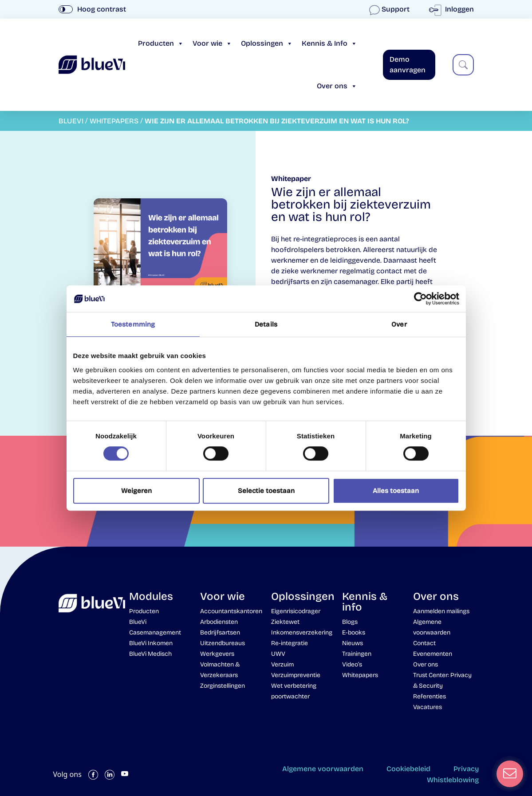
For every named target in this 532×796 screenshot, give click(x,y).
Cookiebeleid (408, 769)
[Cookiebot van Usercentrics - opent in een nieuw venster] (420, 299)
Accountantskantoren (231, 611)
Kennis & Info (329, 43)
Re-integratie (290, 643)
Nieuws (353, 643)
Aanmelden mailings (441, 611)
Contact (424, 643)
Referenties (430, 696)
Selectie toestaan (266, 491)
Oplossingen (267, 43)
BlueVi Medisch (150, 654)
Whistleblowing (453, 780)
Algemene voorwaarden (323, 769)
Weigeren (136, 491)
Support (390, 9)
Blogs (350, 622)
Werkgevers (217, 654)
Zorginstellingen (223, 686)
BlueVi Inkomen (151, 643)
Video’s (352, 664)
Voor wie (212, 43)
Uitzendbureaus (223, 643)
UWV (278, 654)
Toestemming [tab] (133, 324)
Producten (161, 43)
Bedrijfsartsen (220, 632)
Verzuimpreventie (296, 675)
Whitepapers (360, 675)
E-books (354, 632)
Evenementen (433, 654)
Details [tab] (266, 324)
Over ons (337, 86)
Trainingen (357, 654)
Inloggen (453, 9)
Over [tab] (399, 324)
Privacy (466, 769)
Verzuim (282, 664)
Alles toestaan (396, 491)
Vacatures (428, 707)
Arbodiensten (219, 622)
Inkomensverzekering (302, 632)
